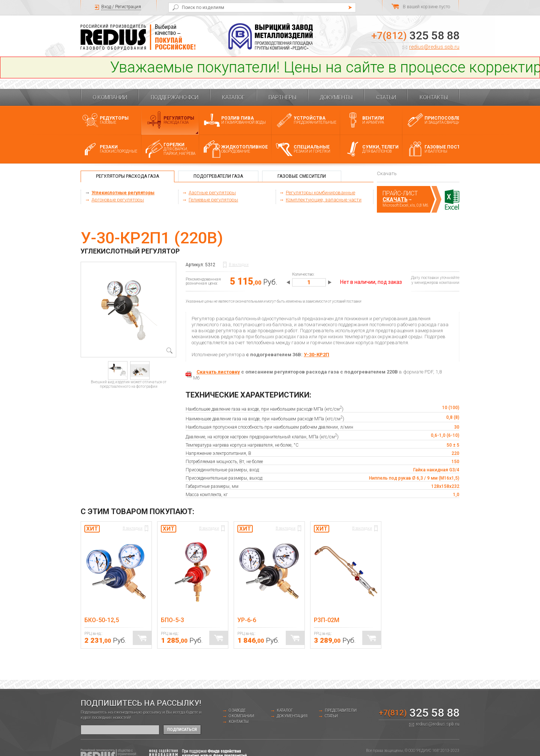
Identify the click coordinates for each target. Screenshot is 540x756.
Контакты (434, 97)
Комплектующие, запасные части (324, 200)
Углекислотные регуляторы (123, 193)
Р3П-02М (327, 620)
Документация (292, 716)
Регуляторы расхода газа (127, 176)
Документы (336, 97)
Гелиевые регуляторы (213, 200)
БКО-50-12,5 (102, 620)
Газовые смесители (302, 176)
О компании (110, 97)
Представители (341, 710)
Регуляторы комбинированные (320, 193)
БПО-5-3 (172, 620)
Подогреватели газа (218, 176)
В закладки (239, 265)
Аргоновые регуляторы (118, 200)
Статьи (386, 97)
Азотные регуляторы (212, 193)
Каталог (233, 97)
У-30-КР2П (316, 355)
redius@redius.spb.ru (434, 47)
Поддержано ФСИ (175, 97)
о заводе (237, 710)
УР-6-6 (247, 620)
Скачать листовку (218, 372)
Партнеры (282, 97)
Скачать (395, 199)
